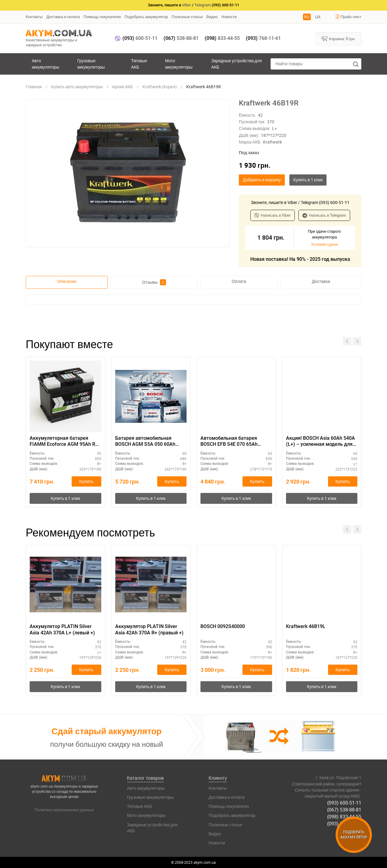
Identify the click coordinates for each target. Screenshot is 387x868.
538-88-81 (181, 38)
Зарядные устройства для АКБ (237, 64)
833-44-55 (222, 38)
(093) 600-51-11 (344, 803)
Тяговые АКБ (139, 64)
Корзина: (338, 38)
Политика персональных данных (64, 810)
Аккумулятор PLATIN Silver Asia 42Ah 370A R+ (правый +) (149, 630)
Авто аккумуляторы (46, 64)
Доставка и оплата (63, 17)
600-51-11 (140, 38)
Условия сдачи (324, 244)
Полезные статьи (187, 17)
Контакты (34, 17)
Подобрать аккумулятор (146, 17)
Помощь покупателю (102, 17)
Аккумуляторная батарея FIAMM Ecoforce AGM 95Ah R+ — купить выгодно (64, 442)
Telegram (203, 5)
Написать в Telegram (324, 215)
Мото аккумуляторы (179, 64)
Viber (187, 5)
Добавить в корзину (262, 180)
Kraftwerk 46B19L (306, 626)
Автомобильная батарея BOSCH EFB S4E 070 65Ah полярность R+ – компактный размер (234, 442)
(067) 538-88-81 (344, 810)
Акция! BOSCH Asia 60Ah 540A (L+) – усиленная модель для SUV (320, 442)
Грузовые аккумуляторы (91, 64)
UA (318, 17)
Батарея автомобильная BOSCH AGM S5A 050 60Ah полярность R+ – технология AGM (148, 442)
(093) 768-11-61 (344, 824)
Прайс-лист (348, 17)
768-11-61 (263, 38)
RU (307, 17)
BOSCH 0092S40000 (223, 626)
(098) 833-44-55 (344, 817)
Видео (212, 17)
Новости (229, 17)
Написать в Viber (273, 215)
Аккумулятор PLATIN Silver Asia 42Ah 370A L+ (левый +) (62, 630)
